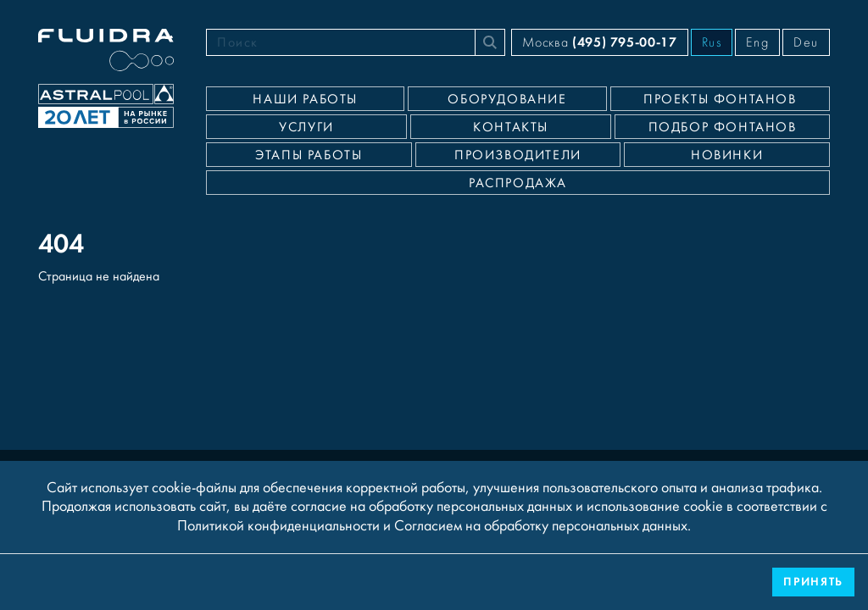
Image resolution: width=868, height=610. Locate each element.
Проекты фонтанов (720, 99)
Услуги (306, 127)
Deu (806, 42)
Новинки (727, 155)
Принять (813, 582)
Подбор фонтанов (723, 127)
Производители (518, 155)
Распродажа (518, 183)
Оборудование (507, 99)
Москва (599, 42)
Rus (712, 42)
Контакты (511, 127)
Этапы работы (309, 155)
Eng (757, 42)
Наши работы (305, 99)
